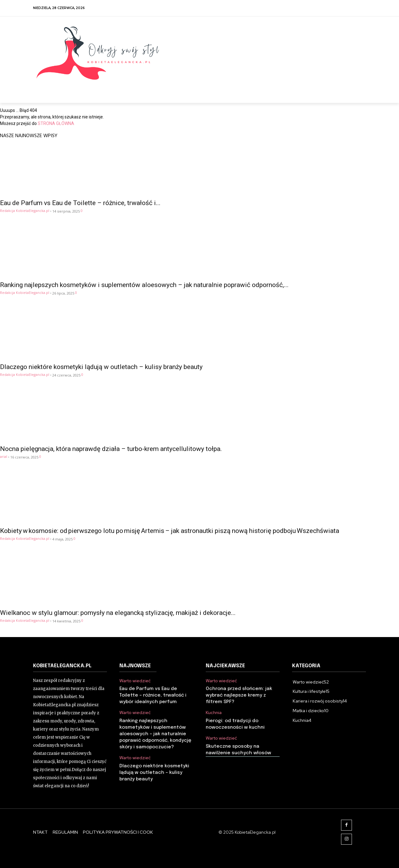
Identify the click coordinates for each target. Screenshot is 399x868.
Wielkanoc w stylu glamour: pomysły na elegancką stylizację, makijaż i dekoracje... (118, 613)
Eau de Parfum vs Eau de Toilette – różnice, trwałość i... (80, 203)
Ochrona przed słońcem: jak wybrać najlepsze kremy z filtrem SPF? (239, 695)
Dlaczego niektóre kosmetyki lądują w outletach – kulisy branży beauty (101, 367)
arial (4, 456)
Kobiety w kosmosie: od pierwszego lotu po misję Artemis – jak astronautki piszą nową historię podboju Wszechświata (170, 531)
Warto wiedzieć (135, 681)
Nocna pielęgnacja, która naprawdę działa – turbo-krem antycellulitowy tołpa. (111, 449)
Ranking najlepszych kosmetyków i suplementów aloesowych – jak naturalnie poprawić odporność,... (144, 285)
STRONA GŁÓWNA (56, 123)
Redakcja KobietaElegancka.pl (25, 211)
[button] (359, 92)
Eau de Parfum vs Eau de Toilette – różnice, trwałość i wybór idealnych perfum (153, 695)
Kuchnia (214, 713)
